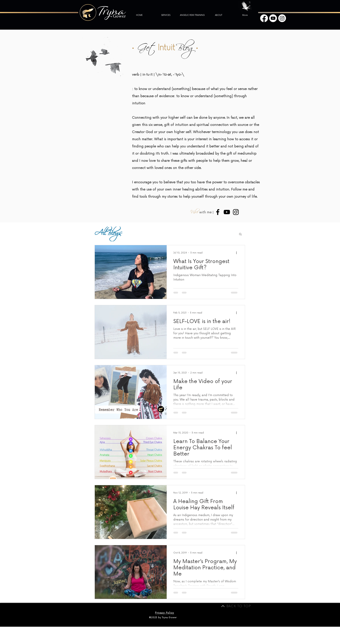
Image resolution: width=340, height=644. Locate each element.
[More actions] (238, 253)
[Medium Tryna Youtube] (227, 212)
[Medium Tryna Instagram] (236, 212)
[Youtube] (273, 18)
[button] (240, 234)
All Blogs (108, 234)
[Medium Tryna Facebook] (218, 212)
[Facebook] (264, 18)
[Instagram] (282, 18)
